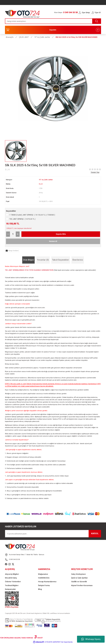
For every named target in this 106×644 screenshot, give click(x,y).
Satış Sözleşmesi (78, 574)
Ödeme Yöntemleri (13, 582)
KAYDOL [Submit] (95, 534)
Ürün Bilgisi (28, 260)
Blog (40, 589)
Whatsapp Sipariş (91, 639)
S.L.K (41, 184)
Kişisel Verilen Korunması (82, 585)
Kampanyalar (10, 589)
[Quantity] (13, 234)
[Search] (53, 21)
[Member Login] (80, 13)
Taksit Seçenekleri (61, 260)
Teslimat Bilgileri (12, 585)
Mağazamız (43, 574)
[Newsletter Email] (53, 534)
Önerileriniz (78, 260)
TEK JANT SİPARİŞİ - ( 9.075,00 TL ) (22, 219)
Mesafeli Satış (11, 578)
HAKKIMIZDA (44, 578)
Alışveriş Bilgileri (12, 574)
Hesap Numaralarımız (47, 582)
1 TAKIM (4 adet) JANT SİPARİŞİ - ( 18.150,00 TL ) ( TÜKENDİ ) (32, 215)
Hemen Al (53, 241)
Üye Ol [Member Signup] (98, 13)
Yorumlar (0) (43, 260)
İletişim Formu (44, 585)
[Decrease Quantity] (8, 234)
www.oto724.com (51, 400)
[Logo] (22, 13)
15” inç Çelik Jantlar (46, 180)
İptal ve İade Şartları (79, 578)
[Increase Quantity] (18, 234)
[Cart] (53, 30)
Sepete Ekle (61, 234)
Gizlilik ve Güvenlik (79, 582)
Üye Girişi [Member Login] (86, 13)
